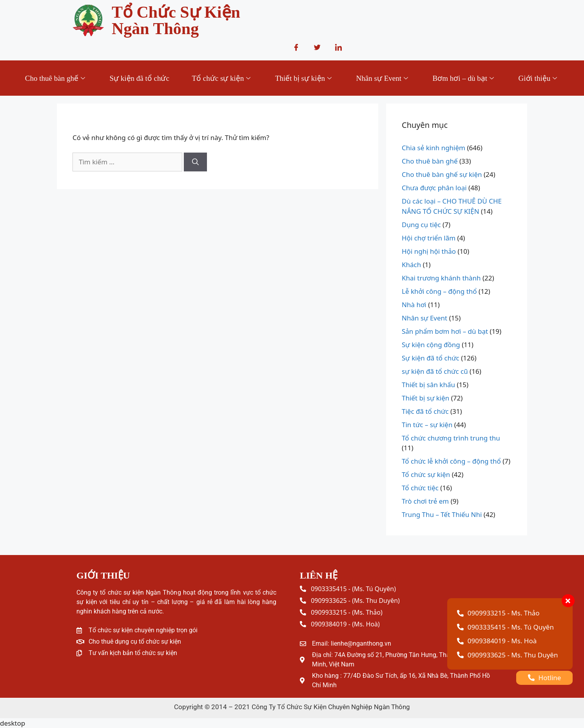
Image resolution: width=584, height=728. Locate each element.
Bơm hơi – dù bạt (464, 78)
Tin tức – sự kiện (427, 425)
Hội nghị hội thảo (429, 251)
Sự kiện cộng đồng (431, 345)
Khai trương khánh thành (441, 278)
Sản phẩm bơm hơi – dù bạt (445, 331)
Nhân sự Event (383, 78)
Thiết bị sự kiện (304, 78)
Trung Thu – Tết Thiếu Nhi (442, 514)
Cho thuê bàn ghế (56, 78)
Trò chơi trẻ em (425, 501)
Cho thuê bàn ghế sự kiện (442, 174)
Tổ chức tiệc (420, 488)
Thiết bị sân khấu (428, 385)
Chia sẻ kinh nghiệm (433, 148)
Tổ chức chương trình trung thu (451, 438)
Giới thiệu (539, 78)
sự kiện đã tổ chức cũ (435, 371)
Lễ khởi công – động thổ (439, 291)
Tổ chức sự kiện (222, 78)
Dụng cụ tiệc (421, 225)
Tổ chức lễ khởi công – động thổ (451, 461)
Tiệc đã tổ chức (425, 411)
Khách (411, 265)
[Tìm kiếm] (195, 162)
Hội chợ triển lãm (429, 238)
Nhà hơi (414, 305)
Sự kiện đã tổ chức (139, 78)
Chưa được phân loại (434, 188)
